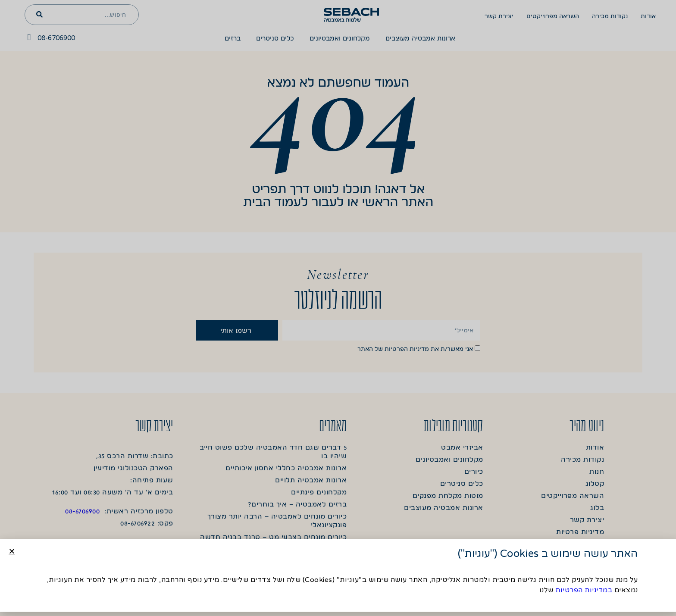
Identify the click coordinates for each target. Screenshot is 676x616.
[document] (338, 308)
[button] (12, 552)
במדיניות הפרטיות (584, 591)
